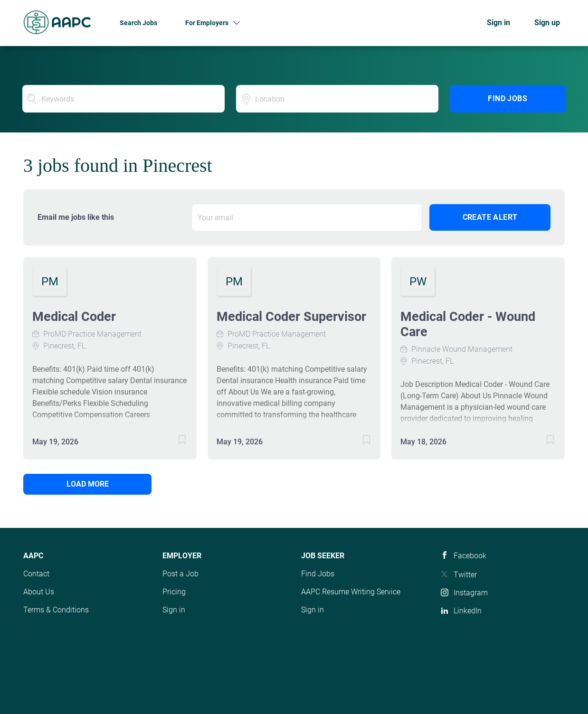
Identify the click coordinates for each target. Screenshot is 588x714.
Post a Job (180, 574)
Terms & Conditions (56, 610)
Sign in (498, 23)
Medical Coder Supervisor (291, 317)
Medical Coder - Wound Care (468, 324)
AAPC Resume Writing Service (351, 592)
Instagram (471, 593)
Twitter (465, 575)
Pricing (174, 592)
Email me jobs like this (76, 217)
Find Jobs (507, 99)
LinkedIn (468, 611)
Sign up (547, 23)
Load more (88, 484)
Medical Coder (74, 317)
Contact (36, 574)
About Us (39, 592)
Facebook (470, 556)
